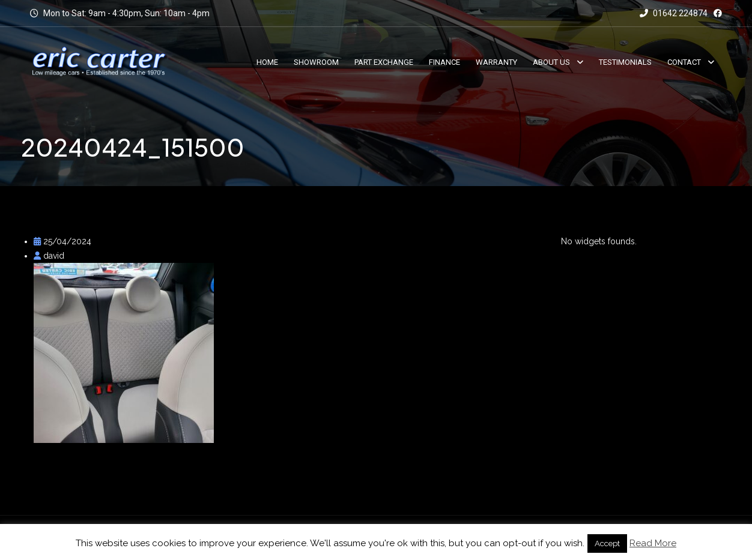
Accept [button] (607, 543)
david (49, 256)
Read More (653, 543)
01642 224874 (674, 13)
